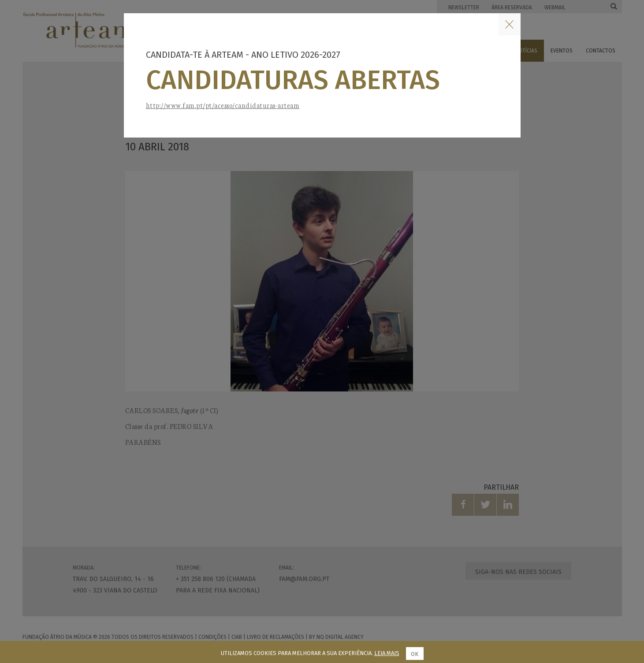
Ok (415, 654)
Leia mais (387, 653)
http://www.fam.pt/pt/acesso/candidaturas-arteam (223, 105)
